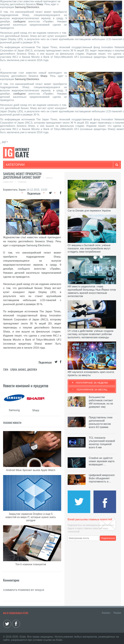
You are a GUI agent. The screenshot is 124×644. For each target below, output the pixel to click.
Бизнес (22, 370)
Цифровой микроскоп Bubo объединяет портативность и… (102, 478)
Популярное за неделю (92, 383)
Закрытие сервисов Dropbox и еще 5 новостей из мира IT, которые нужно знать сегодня (31, 517)
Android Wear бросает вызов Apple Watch (31, 470)
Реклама (117, 613)
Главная (22, 182)
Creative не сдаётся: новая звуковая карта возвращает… (102, 461)
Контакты (106, 613)
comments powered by (24, 590)
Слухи (14, 370)
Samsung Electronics (27, 7)
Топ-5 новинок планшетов (31, 564)
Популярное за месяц (92, 390)
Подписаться (108, 538)
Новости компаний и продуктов (26, 385)
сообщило (20, 22)
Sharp (40, 4)
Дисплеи (32, 370)
